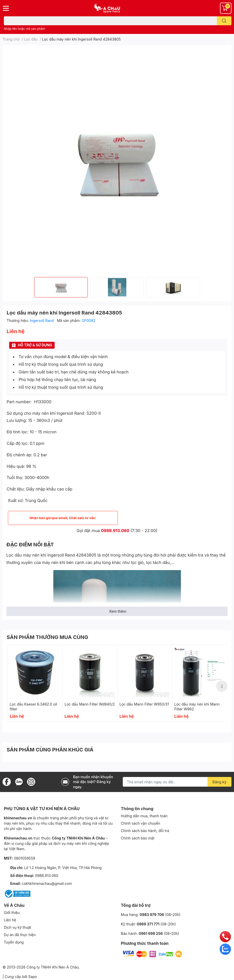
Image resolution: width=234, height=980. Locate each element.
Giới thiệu (12, 913)
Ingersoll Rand (42, 321)
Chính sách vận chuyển (141, 823)
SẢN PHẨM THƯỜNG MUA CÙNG (47, 637)
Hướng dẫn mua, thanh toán (144, 816)
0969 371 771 (148, 924)
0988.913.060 (115, 531)
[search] (224, 21)
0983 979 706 (152, 915)
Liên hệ (10, 920)
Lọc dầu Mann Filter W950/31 (144, 704)
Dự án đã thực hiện (20, 935)
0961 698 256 (151, 933)
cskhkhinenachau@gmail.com (47, 883)
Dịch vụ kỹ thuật (17, 927)
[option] (61, 287)
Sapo (33, 977)
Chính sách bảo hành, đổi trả (145, 831)
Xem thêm (118, 611)
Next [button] (222, 686)
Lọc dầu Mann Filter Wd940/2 (90, 704)
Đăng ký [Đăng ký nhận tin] (220, 782)
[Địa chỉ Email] (177, 782)
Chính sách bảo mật (138, 838)
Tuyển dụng (14, 942)
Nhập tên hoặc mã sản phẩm (24, 29)
